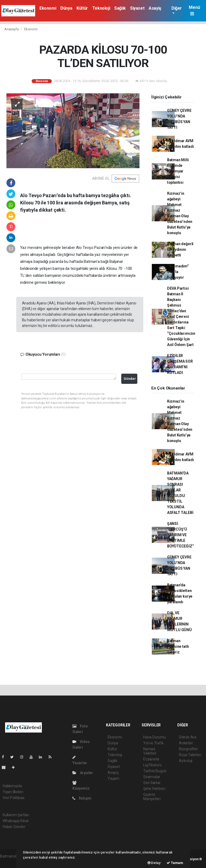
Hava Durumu (154, 737)
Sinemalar (152, 777)
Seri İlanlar (152, 783)
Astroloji (186, 761)
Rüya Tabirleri (190, 755)
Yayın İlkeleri (13, 792)
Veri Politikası (14, 798)
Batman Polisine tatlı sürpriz (178, 646)
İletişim (82, 798)
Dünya (66, 8)
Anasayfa (12, 29)
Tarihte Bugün (155, 771)
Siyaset (137, 8)
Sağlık (120, 8)
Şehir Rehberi (154, 789)
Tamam (175, 863)
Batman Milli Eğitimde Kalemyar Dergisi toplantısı (178, 171)
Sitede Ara (188, 737)
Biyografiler (188, 749)
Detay (154, 863)
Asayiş (155, 8)
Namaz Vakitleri (150, 751)
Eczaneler (151, 759)
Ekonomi (48, 8)
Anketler (186, 743)
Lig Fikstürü (152, 765)
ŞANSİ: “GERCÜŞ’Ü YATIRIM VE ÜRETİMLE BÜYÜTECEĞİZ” (181, 535)
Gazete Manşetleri (152, 797)
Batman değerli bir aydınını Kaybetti (180, 249)
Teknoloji (101, 8)
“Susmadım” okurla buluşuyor (178, 272)
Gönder (130, 379)
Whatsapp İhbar (16, 821)
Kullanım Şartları (16, 815)
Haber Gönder (14, 827)
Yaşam (113, 778)
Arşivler (83, 773)
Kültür (82, 8)
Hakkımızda (12, 786)
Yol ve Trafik (153, 743)
